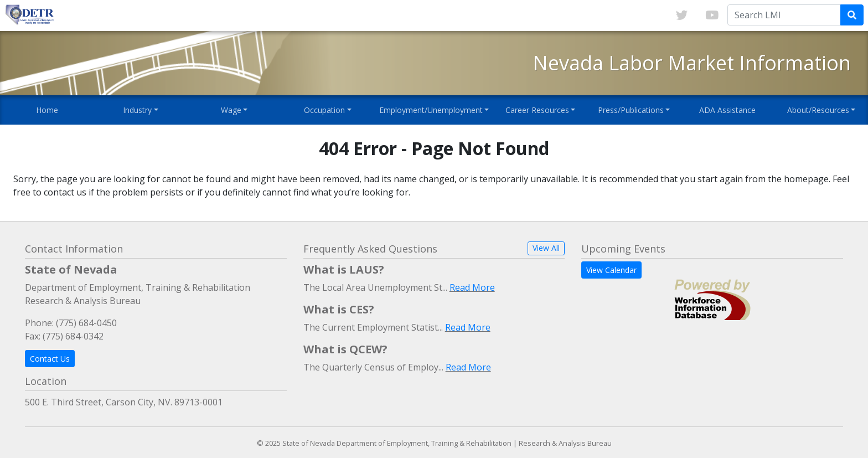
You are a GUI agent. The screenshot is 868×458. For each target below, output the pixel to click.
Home (47, 110)
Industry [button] (137, 110)
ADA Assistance (727, 110)
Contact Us (50, 359)
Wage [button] (231, 110)
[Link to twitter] (682, 16)
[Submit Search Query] (852, 15)
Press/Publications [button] (631, 110)
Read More (472, 287)
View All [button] (546, 248)
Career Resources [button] (537, 110)
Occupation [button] (324, 110)
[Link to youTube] (712, 16)
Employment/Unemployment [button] (431, 110)
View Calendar (611, 270)
